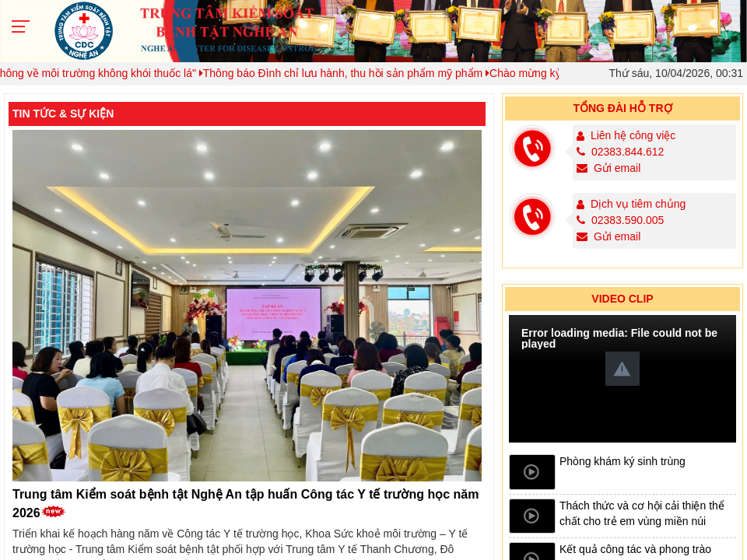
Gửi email (609, 168)
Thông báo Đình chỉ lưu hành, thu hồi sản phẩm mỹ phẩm (352, 73)
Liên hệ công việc (633, 135)
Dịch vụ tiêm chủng (638, 204)
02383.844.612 (621, 152)
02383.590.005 (621, 220)
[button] (622, 369)
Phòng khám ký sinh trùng (622, 461)
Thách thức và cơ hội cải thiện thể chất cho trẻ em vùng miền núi (642, 513)
